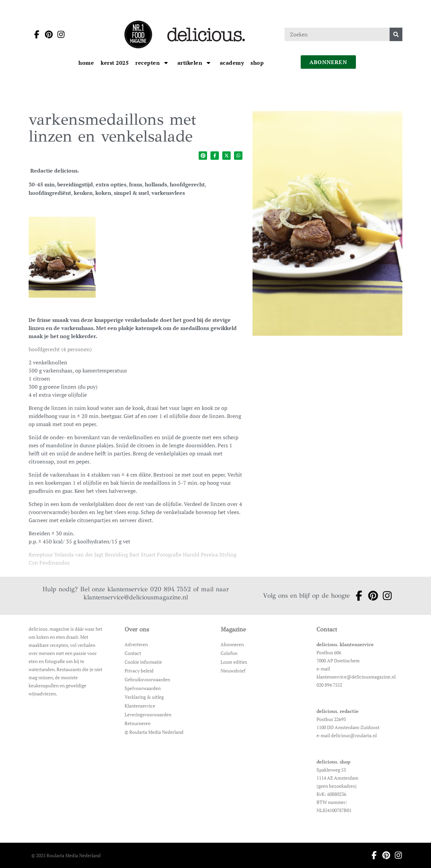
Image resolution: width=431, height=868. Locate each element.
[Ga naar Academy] (232, 63)
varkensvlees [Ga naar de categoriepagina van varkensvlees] (168, 193)
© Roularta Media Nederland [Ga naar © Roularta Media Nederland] (154, 732)
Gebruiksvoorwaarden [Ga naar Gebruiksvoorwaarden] (147, 679)
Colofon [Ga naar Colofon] (229, 653)
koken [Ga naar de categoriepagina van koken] (103, 193)
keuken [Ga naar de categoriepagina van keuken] (83, 193)
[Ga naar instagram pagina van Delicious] (59, 34)
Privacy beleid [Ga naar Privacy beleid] (139, 671)
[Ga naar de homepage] (138, 34)
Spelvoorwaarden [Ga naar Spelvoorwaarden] (143, 688)
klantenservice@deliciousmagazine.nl (136, 597)
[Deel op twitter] (226, 156)
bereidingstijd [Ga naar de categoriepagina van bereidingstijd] (75, 184)
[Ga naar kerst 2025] (115, 63)
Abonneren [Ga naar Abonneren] (232, 644)
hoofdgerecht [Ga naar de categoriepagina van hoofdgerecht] (187, 184)
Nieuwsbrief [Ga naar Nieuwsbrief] (233, 671)
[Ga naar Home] (86, 63)
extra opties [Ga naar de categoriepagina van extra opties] (111, 184)
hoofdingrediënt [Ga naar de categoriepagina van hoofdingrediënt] (50, 193)
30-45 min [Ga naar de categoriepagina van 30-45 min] (42, 184)
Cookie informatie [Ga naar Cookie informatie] (143, 662)
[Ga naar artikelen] (191, 63)
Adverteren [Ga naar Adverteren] (136, 644)
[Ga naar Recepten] (148, 63)
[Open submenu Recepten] (166, 63)
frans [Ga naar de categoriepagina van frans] (136, 184)
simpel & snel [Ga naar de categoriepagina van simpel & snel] (131, 193)
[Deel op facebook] (215, 156)
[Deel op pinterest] (203, 156)
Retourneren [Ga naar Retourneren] (138, 723)
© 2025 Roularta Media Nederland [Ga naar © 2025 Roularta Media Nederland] (66, 855)
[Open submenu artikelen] (208, 63)
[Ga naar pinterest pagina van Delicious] (47, 34)
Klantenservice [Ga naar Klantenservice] (140, 706)
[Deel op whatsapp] (238, 156)
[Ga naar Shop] (257, 63)
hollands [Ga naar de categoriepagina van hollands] (156, 184)
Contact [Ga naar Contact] (133, 653)
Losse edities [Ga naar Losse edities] (234, 662)
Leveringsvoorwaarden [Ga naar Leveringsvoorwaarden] (148, 714)
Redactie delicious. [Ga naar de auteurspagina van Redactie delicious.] (55, 171)
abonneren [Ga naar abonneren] (328, 62)
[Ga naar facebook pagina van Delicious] (35, 34)
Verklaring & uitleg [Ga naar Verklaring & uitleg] (144, 697)
